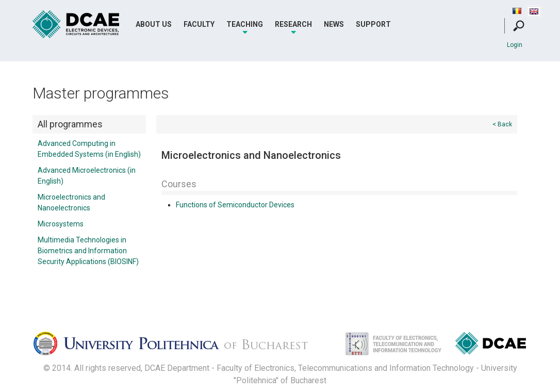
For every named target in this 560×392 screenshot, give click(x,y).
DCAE (76, 25)
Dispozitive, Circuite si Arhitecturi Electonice (491, 345)
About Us (154, 24)
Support (373, 24)
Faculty (199, 24)
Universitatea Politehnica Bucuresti (179, 347)
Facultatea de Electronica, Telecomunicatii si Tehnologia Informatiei (383, 347)
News (334, 24)
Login (515, 45)
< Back (502, 124)
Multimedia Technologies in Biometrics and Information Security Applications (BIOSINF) (88, 251)
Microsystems (61, 224)
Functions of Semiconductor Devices (235, 205)
